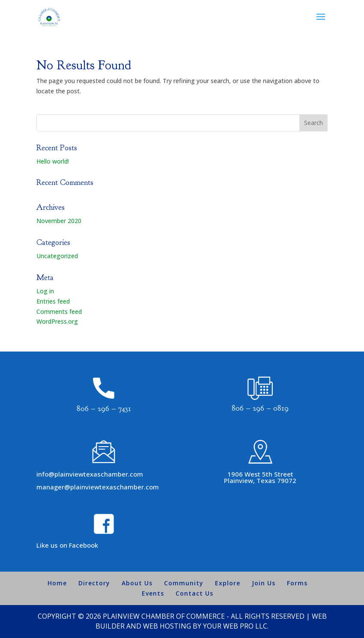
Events (153, 593)
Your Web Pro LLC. (236, 626)
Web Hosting (167, 626)
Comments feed (59, 312)
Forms (297, 583)
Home (57, 583)
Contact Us (194, 593)
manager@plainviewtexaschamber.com (98, 487)
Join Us (264, 583)
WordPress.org (57, 321)
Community (184, 583)
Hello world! (53, 161)
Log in (45, 291)
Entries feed (53, 301)
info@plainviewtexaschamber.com (90, 474)
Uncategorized (57, 256)
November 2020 (59, 221)
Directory (94, 583)
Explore (228, 583)
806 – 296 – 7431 (104, 409)
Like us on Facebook (67, 545)
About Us (137, 583)
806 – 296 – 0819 (260, 408)
